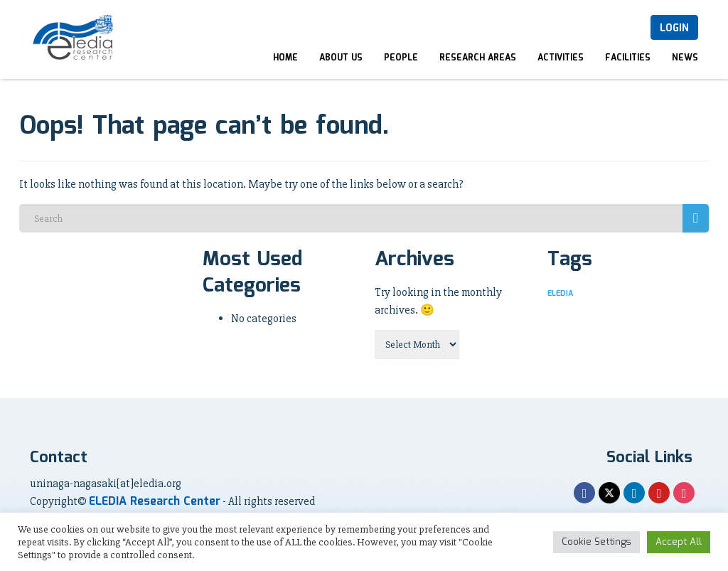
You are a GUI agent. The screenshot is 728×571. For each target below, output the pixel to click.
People (401, 58)
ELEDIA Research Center (155, 502)
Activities (561, 58)
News (685, 58)
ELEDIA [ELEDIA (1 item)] (560, 294)
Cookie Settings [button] (596, 542)
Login (674, 28)
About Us (341, 58)
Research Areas (478, 58)
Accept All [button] (679, 542)
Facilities (628, 58)
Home (285, 58)
